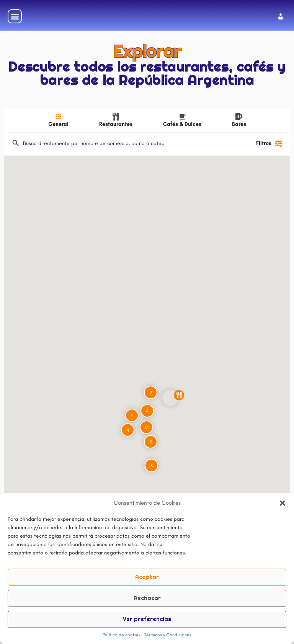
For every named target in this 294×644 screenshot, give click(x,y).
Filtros (269, 152)
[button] (283, 503)
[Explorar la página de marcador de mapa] (170, 406)
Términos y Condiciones (168, 635)
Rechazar (147, 598)
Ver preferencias (147, 619)
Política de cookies (122, 635)
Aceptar (147, 577)
